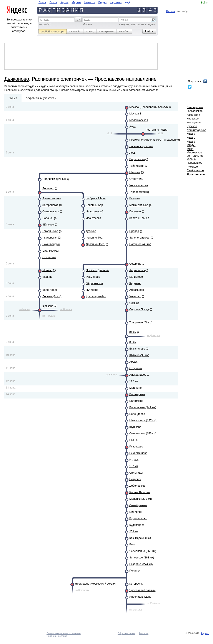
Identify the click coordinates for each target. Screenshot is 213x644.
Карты (64, 2)
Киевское (193, 119)
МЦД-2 (191, 138)
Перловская (137, 159)
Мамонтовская (139, 205)
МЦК (109, 133)
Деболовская (138, 486)
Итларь (134, 460)
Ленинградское (196, 130)
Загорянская (50, 205)
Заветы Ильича (139, 218)
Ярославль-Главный (142, 590)
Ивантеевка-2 (95, 211)
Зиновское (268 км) (142, 557)
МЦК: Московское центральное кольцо (195, 154)
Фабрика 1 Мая (96, 198)
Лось (132, 153)
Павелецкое (195, 163)
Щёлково (48, 224)
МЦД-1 (191, 134)
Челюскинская (139, 185)
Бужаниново (137, 349)
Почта (53, 2)
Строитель (136, 179)
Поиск (42, 2)
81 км (133, 332)
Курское (192, 126)
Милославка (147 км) (143, 420)
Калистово (136, 277)
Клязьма (135, 198)
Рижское (192, 167)
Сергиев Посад (139, 309)
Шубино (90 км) (139, 355)
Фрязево (48, 306)
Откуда (45, 20)
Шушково (135, 427)
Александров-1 (139, 375)
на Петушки (49, 316)
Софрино (135, 264)
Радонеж (135, 283)
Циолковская (51, 251)
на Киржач (112, 375)
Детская (91, 231)
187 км (134, 466)
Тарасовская (137, 192)
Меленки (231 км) (141, 499)
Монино (47, 270)
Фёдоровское (94, 283)
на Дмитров (153, 335)
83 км (133, 342)
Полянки (135, 571)
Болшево (48, 188)
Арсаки (134, 362)
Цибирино (136, 512)
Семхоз (134, 303)
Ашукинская (137, 270)
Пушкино (135, 211)
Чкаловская (50, 238)
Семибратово (138, 505)
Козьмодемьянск (140, 538)
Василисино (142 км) (143, 407)
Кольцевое (194, 122)
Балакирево (137, 394)
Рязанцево (136, 446)
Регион (171, 11)
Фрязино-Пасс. (95, 244)
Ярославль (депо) (141, 597)
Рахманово (93, 277)
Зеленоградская (140, 238)
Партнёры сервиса (57, 636)
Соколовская (51, 211)
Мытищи (135, 172)
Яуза (132, 127)
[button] (78, 20)
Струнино (136, 368)
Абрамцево (137, 290)
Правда (134, 231)
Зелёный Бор (94, 205)
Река (132, 544)
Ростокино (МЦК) (157, 130)
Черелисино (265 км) (143, 551)
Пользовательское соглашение (64, 633)
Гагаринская (50, 231)
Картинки (116, 2)
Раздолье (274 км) (141, 564)
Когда (124, 20)
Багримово (136, 401)
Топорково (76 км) (141, 322)
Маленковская (139, 120)
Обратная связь (126, 633)
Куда (87, 20)
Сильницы (136, 473)
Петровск (135, 479)
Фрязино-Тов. (94, 238)
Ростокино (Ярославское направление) (155, 140)
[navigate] (84, 2)
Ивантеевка (93, 218)
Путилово (92, 290)
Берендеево (137, 414)
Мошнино (136, 388)
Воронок (48, 218)
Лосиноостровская (141, 146)
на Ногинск (66, 309)
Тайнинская (137, 166)
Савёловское (195, 170)
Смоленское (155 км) (143, 433)
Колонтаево (50, 290)
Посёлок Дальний (97, 270)
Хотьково (135, 296)
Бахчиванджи (51, 244)
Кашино (47, 277)
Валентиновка (52, 198)
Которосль (136, 584)
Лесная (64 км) (52, 296)
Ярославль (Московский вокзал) (96, 584)
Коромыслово (138, 518)
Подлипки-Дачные (54, 179)
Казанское (193, 115)
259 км (134, 531)
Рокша (133, 440)
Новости (90, 2)
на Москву (25, 309)
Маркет (76, 2)
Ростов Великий (140, 492)
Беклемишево (138, 453)
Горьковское (195, 111)
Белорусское (195, 107)
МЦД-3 (191, 142)
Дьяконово (17, 79)
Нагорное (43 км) (140, 244)
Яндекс (205, 633)
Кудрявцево (137, 525)
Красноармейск (96, 296)
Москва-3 (135, 113)
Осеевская (49, 257)
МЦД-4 (191, 145)
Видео (102, 2)
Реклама (144, 633)
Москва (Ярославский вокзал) (149, 107)
